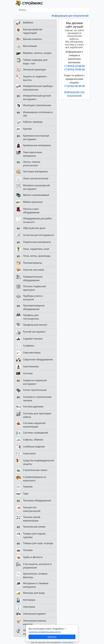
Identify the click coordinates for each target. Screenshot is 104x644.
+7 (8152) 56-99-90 (74, 86)
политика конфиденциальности (44, 632)
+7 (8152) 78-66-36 (74, 69)
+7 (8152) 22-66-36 (74, 66)
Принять (52, 637)
